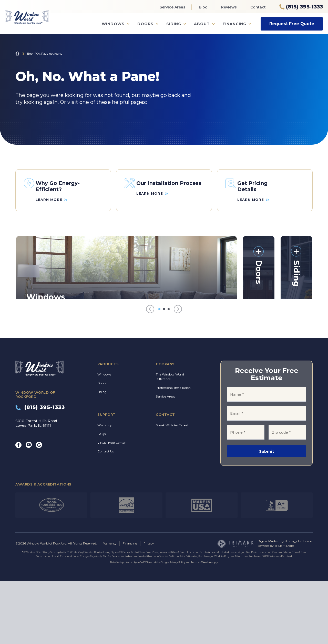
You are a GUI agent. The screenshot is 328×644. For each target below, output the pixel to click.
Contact (258, 7)
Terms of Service (201, 625)
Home (17, 54)
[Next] (178, 372)
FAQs (101, 497)
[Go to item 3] (169, 372)
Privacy (151, 606)
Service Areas (172, 7)
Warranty (105, 488)
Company (165, 427)
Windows (113, 24)
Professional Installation (173, 450)
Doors (145, 24)
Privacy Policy (177, 625)
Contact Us (106, 514)
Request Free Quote (292, 24)
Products (108, 427)
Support (106, 477)
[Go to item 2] (164, 372)
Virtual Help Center (111, 505)
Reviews (229, 7)
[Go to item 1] (159, 372)
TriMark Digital (286, 609)
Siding (174, 24)
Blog (203, 7)
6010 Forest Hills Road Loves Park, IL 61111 (36, 486)
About (202, 24)
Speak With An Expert (172, 488)
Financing (234, 24)
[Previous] (150, 372)
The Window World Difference (170, 439)
